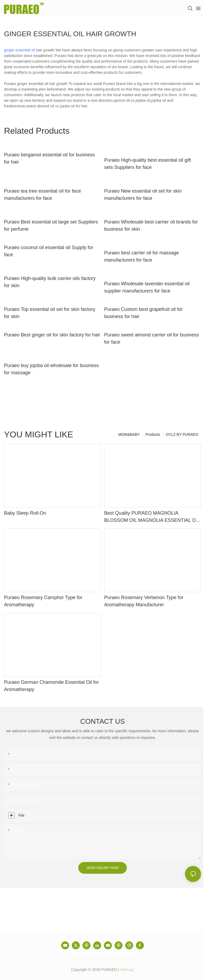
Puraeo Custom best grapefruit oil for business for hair (143, 313)
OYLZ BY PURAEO (182, 434)
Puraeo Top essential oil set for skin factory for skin (50, 313)
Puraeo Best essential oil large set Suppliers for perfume (51, 225)
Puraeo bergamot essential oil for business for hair (49, 158)
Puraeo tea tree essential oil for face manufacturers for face (42, 195)
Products (153, 434)
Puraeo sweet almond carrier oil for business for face (151, 338)
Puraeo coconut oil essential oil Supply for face (49, 251)
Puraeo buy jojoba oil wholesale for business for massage (51, 369)
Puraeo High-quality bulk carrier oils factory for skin (50, 282)
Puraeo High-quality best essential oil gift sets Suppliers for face (147, 164)
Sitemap (127, 970)
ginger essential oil (19, 50)
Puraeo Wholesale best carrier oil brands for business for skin (151, 225)
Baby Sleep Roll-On (25, 513)
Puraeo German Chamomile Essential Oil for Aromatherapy (51, 686)
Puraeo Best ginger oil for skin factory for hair (52, 335)
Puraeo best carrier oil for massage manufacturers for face (141, 256)
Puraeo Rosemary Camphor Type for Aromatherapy (43, 601)
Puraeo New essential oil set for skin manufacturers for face (143, 195)
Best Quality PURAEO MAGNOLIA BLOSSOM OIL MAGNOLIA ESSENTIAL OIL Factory (152, 517)
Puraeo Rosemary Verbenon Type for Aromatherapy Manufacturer (144, 601)
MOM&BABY (129, 434)
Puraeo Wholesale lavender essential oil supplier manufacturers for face (147, 287)
